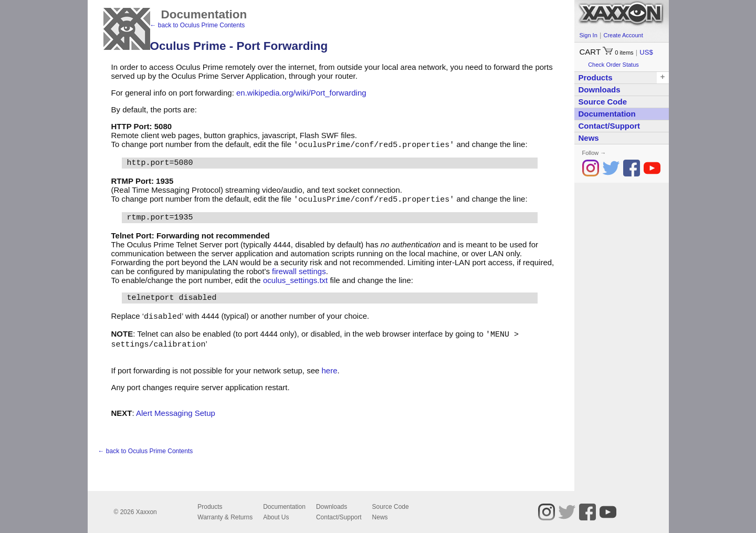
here (330, 373)
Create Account (623, 35)
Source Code (603, 102)
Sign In (589, 35)
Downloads (600, 90)
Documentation (607, 114)
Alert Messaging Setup (176, 416)
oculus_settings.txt (295, 281)
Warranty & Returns (225, 517)
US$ (646, 52)
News (589, 138)
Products (210, 507)
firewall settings (299, 272)
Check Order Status (613, 65)
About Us (276, 517)
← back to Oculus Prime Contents (198, 25)
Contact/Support (610, 126)
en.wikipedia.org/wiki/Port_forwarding (301, 93)
